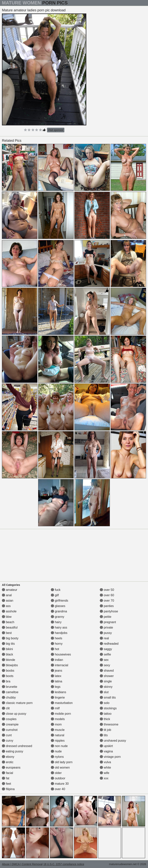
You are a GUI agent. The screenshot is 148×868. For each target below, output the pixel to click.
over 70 (107, 601)
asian (8, 601)
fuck (56, 590)
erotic (8, 762)
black (8, 654)
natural (58, 735)
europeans (11, 768)
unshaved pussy (113, 741)
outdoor (58, 778)
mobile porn (61, 714)
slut (104, 692)
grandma (59, 611)
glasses (58, 606)
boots (8, 676)
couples (9, 719)
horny (57, 644)
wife (105, 773)
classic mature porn (17, 703)
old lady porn (62, 762)
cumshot (10, 730)
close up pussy (14, 714)
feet (6, 784)
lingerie (58, 697)
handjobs (59, 633)
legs (56, 687)
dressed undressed (17, 746)
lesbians (58, 692)
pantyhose (109, 611)
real (104, 638)
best (7, 633)
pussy (106, 633)
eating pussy (13, 751)
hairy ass (59, 627)
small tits (108, 697)
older (56, 773)
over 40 (58, 789)
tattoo (106, 714)
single (106, 681)
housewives (61, 654)
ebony (8, 757)
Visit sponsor (56, 130)
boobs (8, 671)
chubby (9, 697)
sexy (105, 665)
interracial (60, 665)
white (105, 768)
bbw (7, 617)
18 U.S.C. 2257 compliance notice (64, 864)
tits (104, 735)
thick (105, 719)
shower (107, 676)
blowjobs (10, 665)
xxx (104, 778)
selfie (105, 654)
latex (56, 676)
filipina (8, 789)
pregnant (108, 622)
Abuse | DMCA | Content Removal (22, 864)
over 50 (107, 590)
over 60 (107, 595)
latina (57, 681)
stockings (108, 708)
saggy (106, 649)
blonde (9, 660)
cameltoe (10, 692)
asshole (9, 611)
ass (6, 606)
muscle (58, 730)
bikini (7, 649)
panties (107, 606)
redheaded (109, 644)
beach (8, 622)
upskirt (106, 746)
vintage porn (110, 757)
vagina (106, 751)
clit (6, 708)
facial (8, 773)
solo (105, 703)
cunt (7, 735)
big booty (10, 638)
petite (106, 617)
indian (57, 660)
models (58, 719)
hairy (56, 622)
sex (104, 660)
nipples (58, 741)
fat (6, 778)
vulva (105, 762)
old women (60, 768)
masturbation (62, 703)
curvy (8, 741)
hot (55, 649)
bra (6, 681)
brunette (10, 687)
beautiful (10, 627)
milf (55, 708)
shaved (107, 671)
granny (58, 617)
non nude (59, 746)
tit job (106, 730)
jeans (57, 671)
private (106, 627)
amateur (10, 590)
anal (7, 595)
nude (56, 751)
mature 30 (60, 784)
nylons (57, 757)
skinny (106, 687)
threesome (109, 724)
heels (57, 638)
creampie (10, 724)
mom (56, 724)
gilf (55, 595)
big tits (8, 644)
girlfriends (60, 601)
